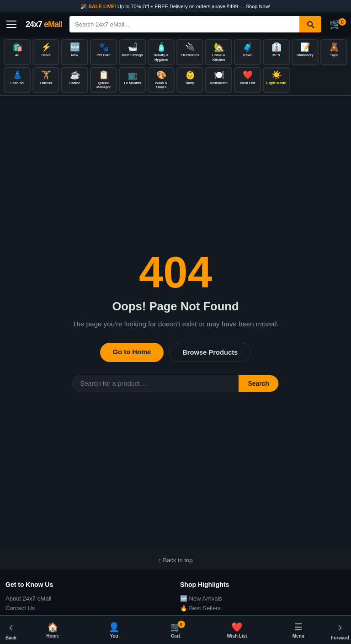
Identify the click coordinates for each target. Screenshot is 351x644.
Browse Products (210, 352)
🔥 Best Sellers (200, 608)
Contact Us (20, 608)
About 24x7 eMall (28, 599)
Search (258, 383)
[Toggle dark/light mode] (276, 80)
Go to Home (132, 352)
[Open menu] (11, 24)
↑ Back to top (175, 560)
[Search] (184, 24)
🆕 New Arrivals (201, 599)
